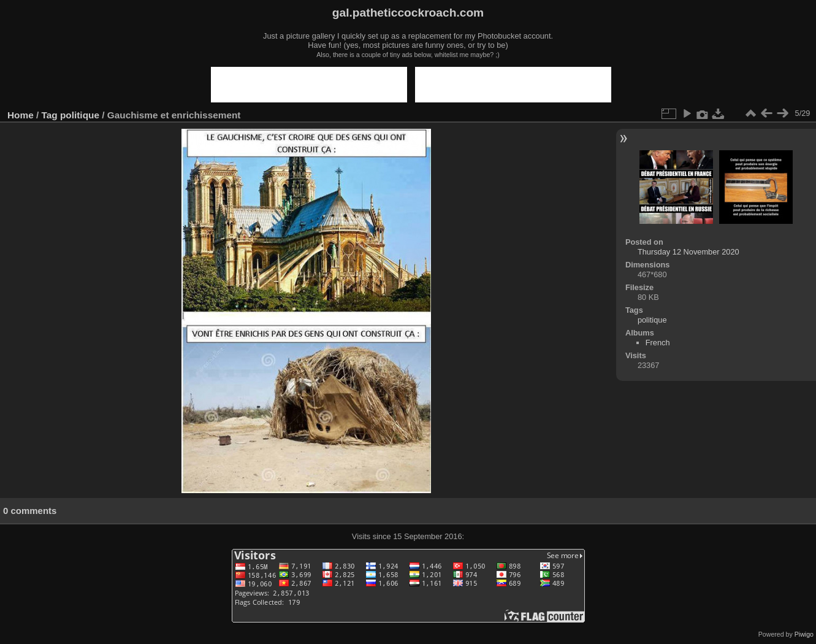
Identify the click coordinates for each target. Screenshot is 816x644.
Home (21, 115)
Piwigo (804, 634)
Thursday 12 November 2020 (688, 252)
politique (80, 115)
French (658, 343)
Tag (50, 115)
